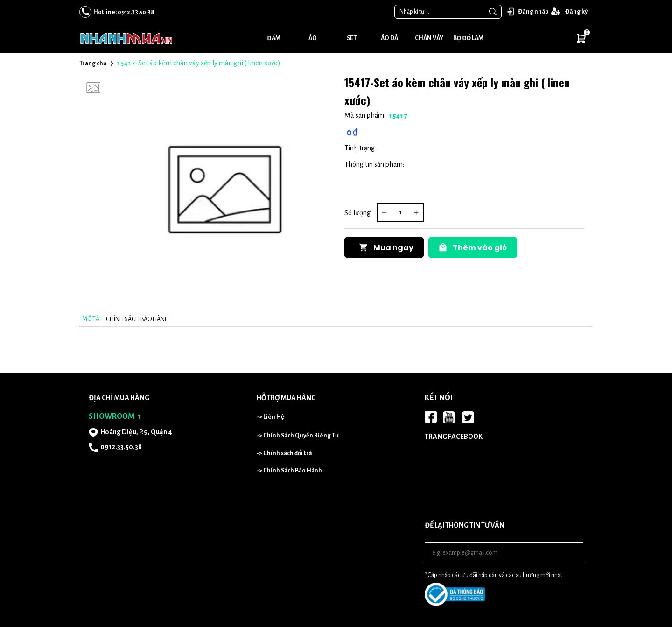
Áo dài (390, 38)
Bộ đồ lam (468, 38)
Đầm (274, 38)
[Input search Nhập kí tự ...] (440, 12)
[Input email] (504, 553)
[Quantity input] (400, 212)
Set (352, 38)
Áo (313, 38)
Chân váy (429, 38)
